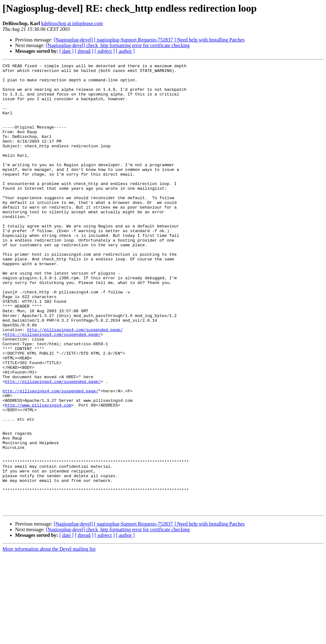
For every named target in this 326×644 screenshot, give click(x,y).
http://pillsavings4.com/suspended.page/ (75, 383)
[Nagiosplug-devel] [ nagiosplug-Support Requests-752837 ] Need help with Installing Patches (149, 40)
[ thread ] (84, 51)
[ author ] (125, 51)
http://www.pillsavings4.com (38, 474)
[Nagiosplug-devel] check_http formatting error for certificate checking (118, 45)
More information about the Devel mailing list (49, 639)
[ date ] (66, 51)
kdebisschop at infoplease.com (72, 23)
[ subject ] (105, 51)
